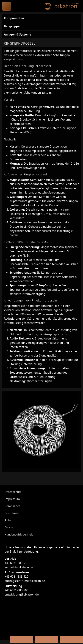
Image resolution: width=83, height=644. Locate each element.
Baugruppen (13, 26)
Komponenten (14, 18)
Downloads (12, 513)
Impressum (12, 499)
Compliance (12, 506)
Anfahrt (10, 520)
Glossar (10, 527)
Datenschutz (13, 492)
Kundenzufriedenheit (19, 534)
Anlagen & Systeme (18, 34)
